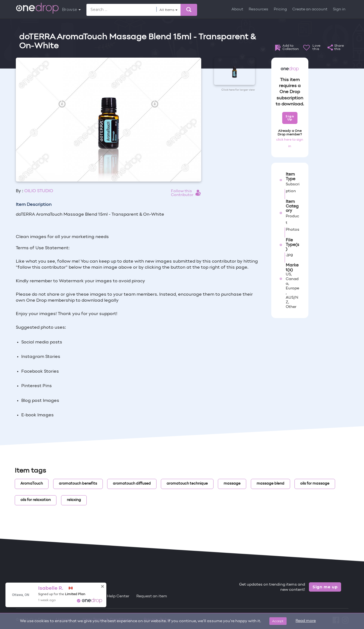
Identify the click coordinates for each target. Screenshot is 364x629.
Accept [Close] (278, 621)
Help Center (118, 596)
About (237, 9)
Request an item (152, 596)
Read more (306, 621)
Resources (258, 9)
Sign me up (325, 587)
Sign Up (290, 118)
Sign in (339, 9)
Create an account (310, 9)
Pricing (280, 9)
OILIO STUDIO (39, 191)
